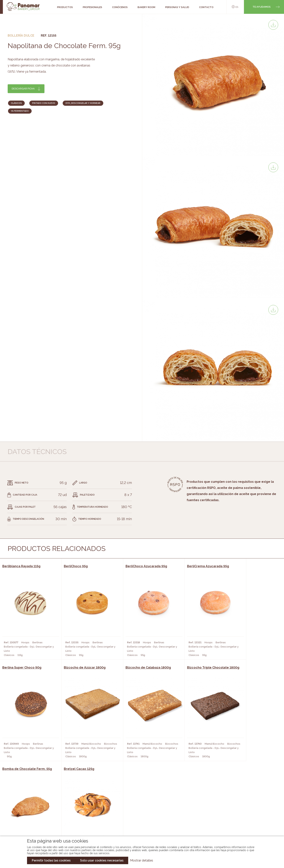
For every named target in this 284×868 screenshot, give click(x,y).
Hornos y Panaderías (79, 810)
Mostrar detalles (142, 860)
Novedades (134, 805)
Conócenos (30, 805)
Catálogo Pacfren (140, 828)
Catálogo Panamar (140, 810)
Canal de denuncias (242, 825)
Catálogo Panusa (139, 822)
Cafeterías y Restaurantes (84, 805)
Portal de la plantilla (242, 813)
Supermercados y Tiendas (83, 816)
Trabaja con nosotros (242, 801)
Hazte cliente (31, 822)
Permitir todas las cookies (51, 860)
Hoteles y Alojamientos (82, 822)
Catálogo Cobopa (139, 816)
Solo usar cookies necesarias (102, 860)
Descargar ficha (23, 89)
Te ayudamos (262, 7)
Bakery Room (31, 810)
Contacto (29, 816)
